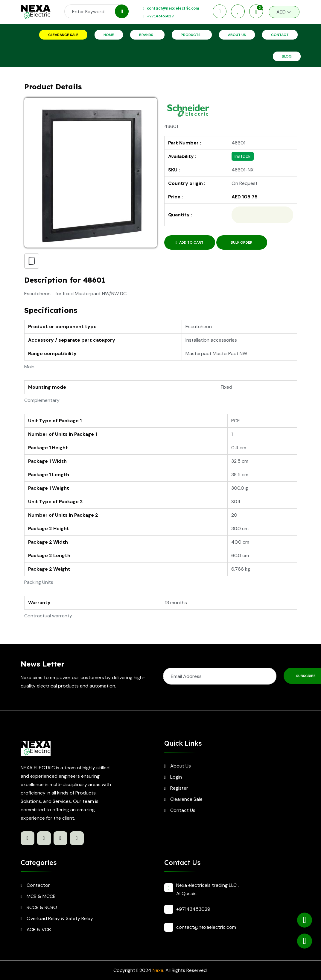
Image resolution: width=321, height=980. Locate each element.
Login (176, 777)
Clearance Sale (63, 35)
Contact (280, 35)
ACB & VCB (39, 930)
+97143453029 (160, 16)
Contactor (38, 885)
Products (191, 35)
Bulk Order (242, 242)
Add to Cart (190, 242)
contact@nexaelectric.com (173, 8)
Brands (146, 35)
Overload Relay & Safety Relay (60, 918)
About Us (237, 35)
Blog (287, 56)
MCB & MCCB (41, 896)
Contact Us (183, 810)
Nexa (158, 970)
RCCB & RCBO (42, 907)
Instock (243, 156)
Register (179, 788)
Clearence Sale (186, 799)
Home (109, 35)
